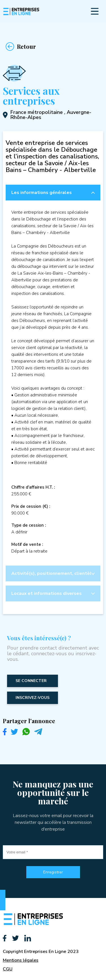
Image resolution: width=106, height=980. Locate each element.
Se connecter (31, 681)
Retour (19, 47)
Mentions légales (21, 960)
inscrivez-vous (33, 698)
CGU (8, 969)
